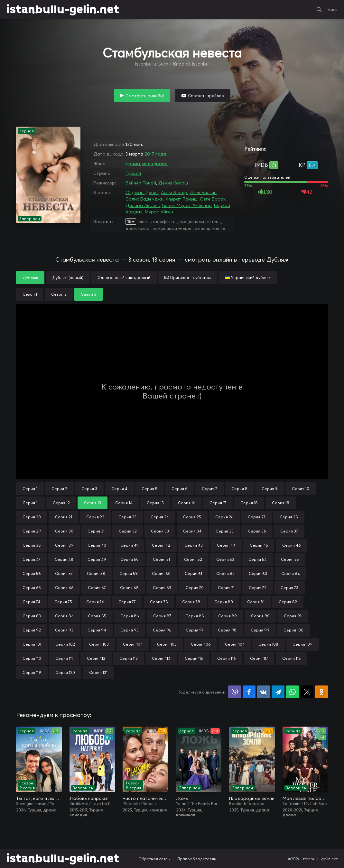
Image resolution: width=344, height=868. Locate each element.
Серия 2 (59, 489)
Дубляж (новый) (68, 277)
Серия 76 (95, 602)
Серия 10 (301, 489)
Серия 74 (31, 602)
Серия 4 (119, 489)
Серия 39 (64, 545)
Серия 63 (258, 573)
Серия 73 (289, 588)
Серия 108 (268, 644)
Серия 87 (162, 616)
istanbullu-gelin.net (63, 10)
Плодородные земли (252, 798)
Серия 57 (64, 573)
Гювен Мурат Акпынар (187, 205)
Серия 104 (133, 644)
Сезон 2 (59, 294)
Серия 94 (97, 630)
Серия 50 (130, 559)
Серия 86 (130, 616)
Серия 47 (32, 559)
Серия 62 (225, 573)
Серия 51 (161, 559)
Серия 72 (258, 588)
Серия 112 (96, 658)
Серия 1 (30, 489)
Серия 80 (224, 602)
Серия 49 (97, 559)
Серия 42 (161, 545)
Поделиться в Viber (235, 692)
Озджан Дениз (142, 192)
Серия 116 (227, 658)
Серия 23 (127, 517)
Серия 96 (162, 630)
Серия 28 (289, 517)
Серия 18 (249, 503)
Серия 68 (129, 588)
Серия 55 (290, 559)
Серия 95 (130, 630)
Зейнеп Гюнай (141, 183)
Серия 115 (194, 658)
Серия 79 (191, 602)
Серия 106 (201, 644)
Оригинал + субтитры (188, 277)
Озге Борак (213, 199)
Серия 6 (180, 489)
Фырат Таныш (182, 199)
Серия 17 (218, 503)
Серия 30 (64, 531)
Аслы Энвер (174, 192)
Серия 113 (129, 658)
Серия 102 (65, 644)
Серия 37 (289, 531)
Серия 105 (167, 644)
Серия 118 (292, 658)
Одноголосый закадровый (124, 277)
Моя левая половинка (305, 798)
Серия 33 (160, 531)
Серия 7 (209, 489)
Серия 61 (193, 573)
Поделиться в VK (264, 692)
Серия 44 (226, 545)
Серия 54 (258, 559)
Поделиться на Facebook (249, 692)
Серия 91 (293, 616)
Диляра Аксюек (143, 205)
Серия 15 (155, 503)
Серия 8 (239, 489)
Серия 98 (227, 630)
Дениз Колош (173, 183)
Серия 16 (187, 503)
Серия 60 (161, 573)
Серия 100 (293, 630)
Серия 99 (260, 630)
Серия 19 (281, 503)
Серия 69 (162, 588)
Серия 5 (149, 489)
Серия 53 (225, 559)
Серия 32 (128, 531)
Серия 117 (259, 658)
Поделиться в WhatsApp (293, 692)
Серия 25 (192, 517)
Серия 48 (64, 559)
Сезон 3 (88, 294)
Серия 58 (96, 573)
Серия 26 (224, 517)
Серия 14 (124, 503)
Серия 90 (260, 616)
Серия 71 (226, 588)
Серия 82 (288, 602)
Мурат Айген (159, 212)
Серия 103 (99, 644)
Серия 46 (292, 545)
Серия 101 (32, 644)
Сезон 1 (30, 294)
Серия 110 (32, 658)
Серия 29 (32, 531)
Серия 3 (89, 489)
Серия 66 (64, 588)
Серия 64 (291, 573)
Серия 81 (256, 602)
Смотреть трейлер (206, 96)
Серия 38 (32, 545)
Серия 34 (192, 531)
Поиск (331, 10)
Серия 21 (64, 517)
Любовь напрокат (89, 798)
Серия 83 (32, 616)
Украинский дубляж (248, 277)
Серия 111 (64, 658)
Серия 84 (64, 616)
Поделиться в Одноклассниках (321, 692)
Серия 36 (257, 531)
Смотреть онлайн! (145, 96)
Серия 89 (228, 616)
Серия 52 (193, 559)
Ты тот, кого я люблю (39, 798)
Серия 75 (63, 602)
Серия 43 (194, 545)
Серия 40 (97, 545)
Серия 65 (32, 588)
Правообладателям (197, 859)
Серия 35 (225, 531)
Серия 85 (97, 616)
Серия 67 (97, 588)
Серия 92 (32, 630)
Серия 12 (61, 503)
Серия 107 (235, 644)
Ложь (182, 798)
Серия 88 (195, 616)
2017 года (155, 154)
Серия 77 (127, 602)
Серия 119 (32, 672)
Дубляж (30, 277)
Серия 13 (93, 503)
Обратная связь (154, 859)
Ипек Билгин (203, 192)
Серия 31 (96, 531)
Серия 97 (195, 630)
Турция (133, 173)
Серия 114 (161, 658)
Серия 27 (257, 517)
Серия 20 (32, 517)
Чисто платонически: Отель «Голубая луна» (145, 798)
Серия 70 (195, 588)
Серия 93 (64, 630)
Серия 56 (32, 573)
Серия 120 (65, 672)
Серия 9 (270, 489)
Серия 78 (159, 602)
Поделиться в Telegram (278, 692)
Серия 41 (129, 545)
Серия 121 (98, 672)
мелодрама (155, 164)
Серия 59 (129, 573)
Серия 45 (259, 545)
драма (133, 164)
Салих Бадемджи (144, 199)
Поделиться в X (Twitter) (307, 692)
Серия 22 (95, 517)
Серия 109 (302, 644)
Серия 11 (31, 503)
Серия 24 (160, 517)
